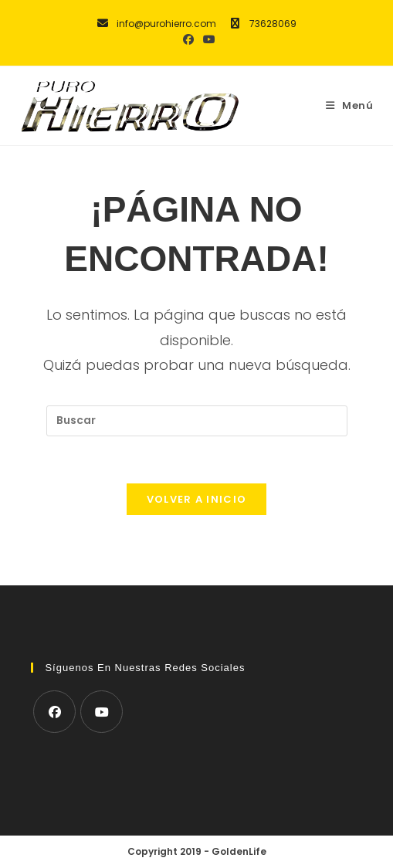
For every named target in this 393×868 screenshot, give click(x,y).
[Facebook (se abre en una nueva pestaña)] (188, 39)
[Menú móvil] (350, 105)
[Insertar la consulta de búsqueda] (197, 421)
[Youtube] (102, 712)
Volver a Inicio (197, 499)
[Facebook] (54, 712)
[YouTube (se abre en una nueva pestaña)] (207, 39)
